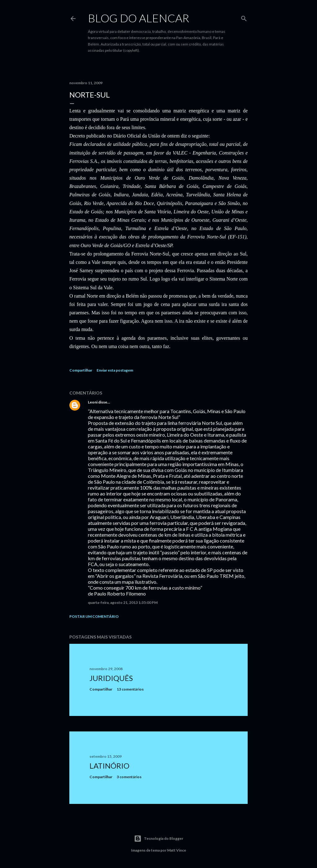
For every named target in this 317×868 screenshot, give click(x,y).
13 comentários (130, 689)
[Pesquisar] (244, 17)
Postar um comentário (94, 616)
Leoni (93, 402)
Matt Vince (177, 850)
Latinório (109, 766)
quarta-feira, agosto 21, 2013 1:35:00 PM (123, 602)
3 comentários (129, 777)
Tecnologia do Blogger (159, 839)
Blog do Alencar (139, 18)
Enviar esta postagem (115, 370)
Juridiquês (111, 678)
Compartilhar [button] (81, 370)
